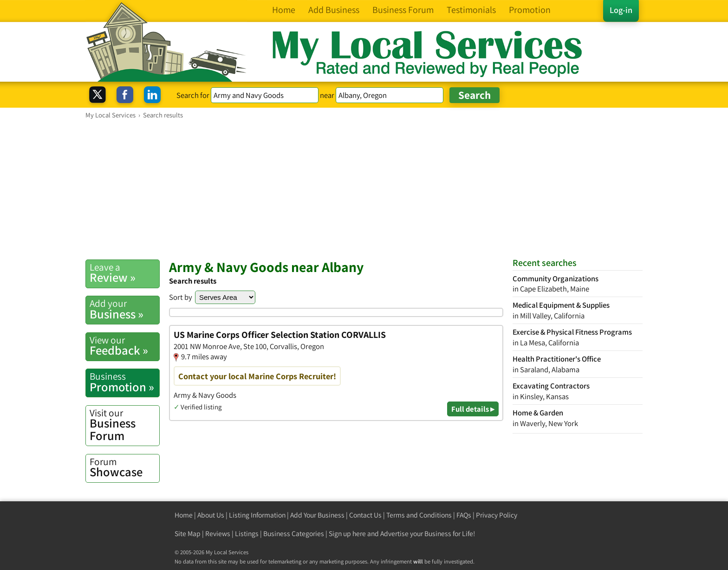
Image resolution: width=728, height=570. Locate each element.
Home (184, 515)
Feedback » (124, 346)
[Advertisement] (364, 189)
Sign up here (347, 534)
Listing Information (257, 515)
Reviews (218, 534)
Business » (124, 309)
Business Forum (124, 425)
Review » (124, 273)
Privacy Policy (497, 515)
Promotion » (124, 382)
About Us (211, 515)
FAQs (464, 515)
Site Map (188, 534)
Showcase (124, 467)
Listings (247, 534)
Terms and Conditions (419, 515)
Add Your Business (317, 515)
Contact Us (365, 515)
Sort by (181, 297)
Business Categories (294, 534)
